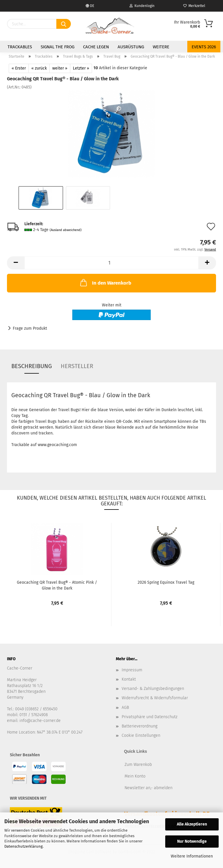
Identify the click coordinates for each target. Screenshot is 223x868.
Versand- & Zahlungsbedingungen (153, 689)
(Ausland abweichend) (66, 230)
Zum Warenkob (138, 765)
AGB (125, 708)
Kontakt (129, 679)
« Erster (19, 68)
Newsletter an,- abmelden (149, 788)
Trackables (20, 47)
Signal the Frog (57, 47)
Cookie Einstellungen (141, 735)
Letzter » (81, 68)
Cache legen (96, 47)
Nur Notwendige (192, 841)
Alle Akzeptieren (192, 824)
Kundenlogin (142, 6)
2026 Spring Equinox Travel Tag (166, 582)
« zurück (39, 68)
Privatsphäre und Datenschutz (150, 717)
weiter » (60, 68)
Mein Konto (135, 776)
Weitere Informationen (192, 856)
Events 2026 (204, 47)
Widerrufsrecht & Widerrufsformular (155, 698)
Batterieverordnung (140, 726)
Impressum (132, 670)
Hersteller (77, 366)
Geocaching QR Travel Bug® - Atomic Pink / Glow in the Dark (57, 585)
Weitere (161, 47)
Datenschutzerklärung (24, 846)
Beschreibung (32, 366)
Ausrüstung (131, 47)
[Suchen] (64, 24)
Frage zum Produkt (30, 328)
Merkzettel (194, 6)
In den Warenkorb (105, 283)
